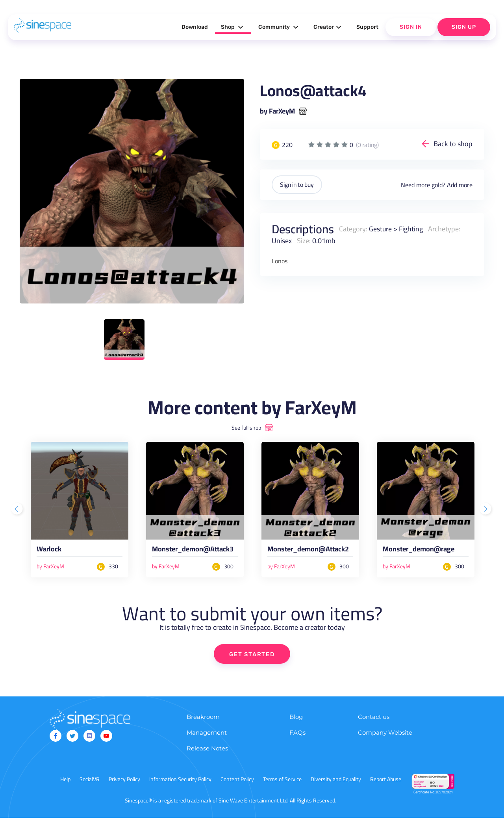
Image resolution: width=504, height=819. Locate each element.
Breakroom (203, 718)
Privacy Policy (124, 780)
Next (486, 510)
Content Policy (237, 780)
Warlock (50, 551)
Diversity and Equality (336, 780)
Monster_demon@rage (420, 551)
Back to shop (453, 144)
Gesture (381, 228)
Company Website (385, 734)
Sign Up (464, 27)
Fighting (411, 228)
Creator (328, 27)
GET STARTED (252, 655)
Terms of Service (282, 780)
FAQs (297, 734)
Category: (353, 228)
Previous (18, 510)
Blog (296, 718)
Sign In (411, 27)
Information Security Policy (180, 780)
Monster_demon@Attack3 (195, 551)
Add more (460, 184)
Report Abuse (386, 780)
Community (279, 27)
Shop (233, 27)
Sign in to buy (299, 184)
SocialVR (90, 780)
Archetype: (445, 228)
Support (367, 27)
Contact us (374, 718)
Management (207, 734)
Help (65, 780)
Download (195, 27)
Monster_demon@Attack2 (310, 551)
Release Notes (207, 749)
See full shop (246, 428)
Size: (304, 240)
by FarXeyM (277, 111)
